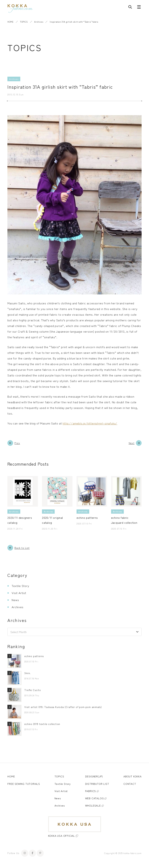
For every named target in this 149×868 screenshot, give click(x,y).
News (15, 600)
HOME (10, 22)
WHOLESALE (93, 805)
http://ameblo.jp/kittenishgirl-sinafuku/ (90, 423)
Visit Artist (19, 593)
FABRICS (91, 791)
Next (132, 443)
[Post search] (130, 8)
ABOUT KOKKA (133, 776)
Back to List (22, 548)
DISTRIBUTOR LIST (97, 784)
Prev (17, 443)
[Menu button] (139, 8)
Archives (39, 22)
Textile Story (20, 586)
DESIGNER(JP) (94, 776)
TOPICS (24, 22)
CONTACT (130, 784)
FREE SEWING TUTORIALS (24, 784)
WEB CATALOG (95, 798)
